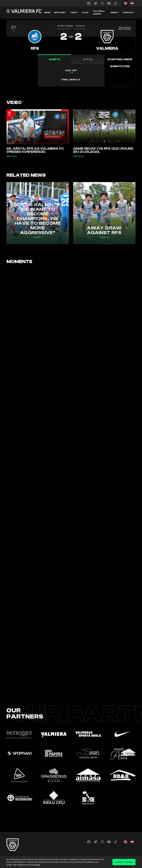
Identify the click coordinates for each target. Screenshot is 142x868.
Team (73, 13)
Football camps (99, 13)
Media (114, 13)
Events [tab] (54, 59)
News (47, 13)
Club (85, 13)
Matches (59, 13)
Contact (128, 13)
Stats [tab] (88, 59)
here (38, 865)
